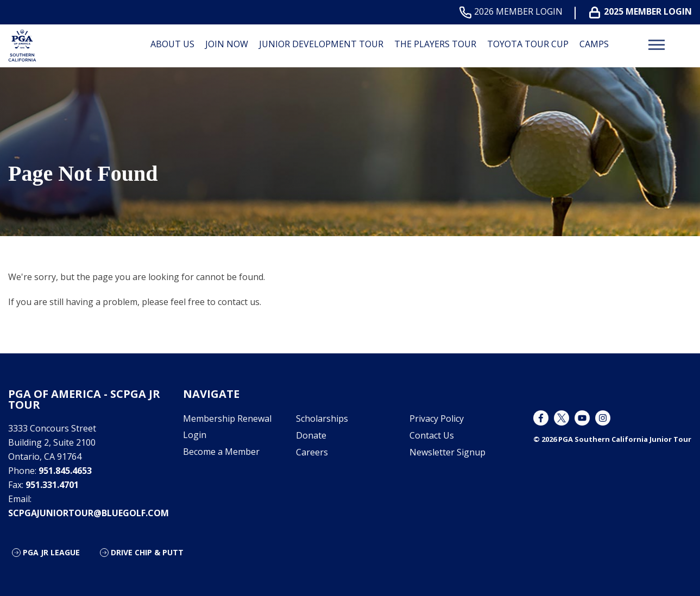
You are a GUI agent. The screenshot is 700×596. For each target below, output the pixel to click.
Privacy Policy (437, 419)
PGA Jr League (51, 552)
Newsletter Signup (447, 452)
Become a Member (221, 452)
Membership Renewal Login (227, 427)
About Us (172, 44)
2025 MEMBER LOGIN (643, 12)
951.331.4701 (52, 485)
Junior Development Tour (321, 44)
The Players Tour (435, 44)
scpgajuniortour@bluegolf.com (89, 513)
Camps (594, 44)
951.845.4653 (65, 471)
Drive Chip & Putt (147, 552)
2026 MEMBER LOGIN (513, 12)
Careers (312, 452)
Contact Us (432, 435)
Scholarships (322, 419)
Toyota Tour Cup (528, 44)
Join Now (227, 44)
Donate (311, 435)
